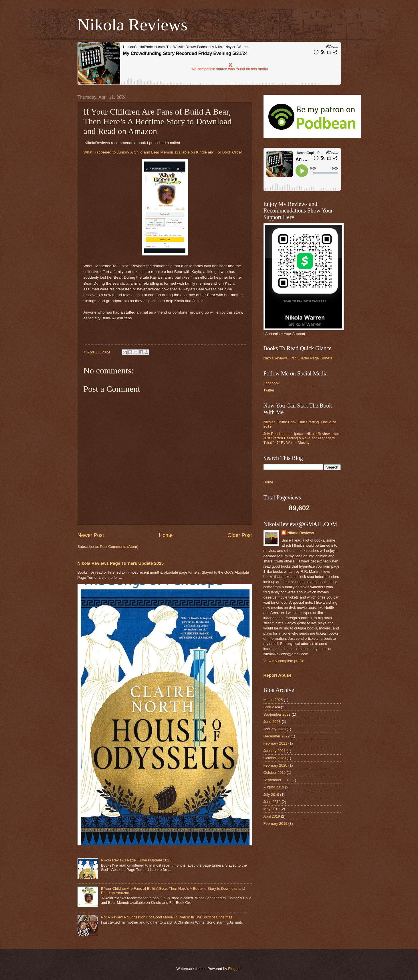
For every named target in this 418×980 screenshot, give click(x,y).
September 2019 (277, 780)
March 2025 (273, 700)
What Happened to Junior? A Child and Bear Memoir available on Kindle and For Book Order (163, 152)
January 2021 (275, 751)
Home (166, 535)
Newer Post (91, 535)
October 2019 (275, 773)
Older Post (240, 535)
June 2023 (272, 722)
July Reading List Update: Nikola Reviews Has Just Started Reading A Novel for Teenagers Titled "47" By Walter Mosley (301, 438)
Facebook (272, 383)
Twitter (269, 390)
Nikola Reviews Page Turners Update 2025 (121, 563)
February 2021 (276, 743)
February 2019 (276, 823)
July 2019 (271, 795)
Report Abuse (278, 675)
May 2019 (272, 809)
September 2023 (277, 714)
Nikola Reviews (133, 25)
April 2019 (272, 816)
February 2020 (276, 765)
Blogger (234, 969)
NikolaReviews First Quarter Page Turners (298, 358)
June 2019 (272, 802)
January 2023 (275, 729)
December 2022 (277, 736)
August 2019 (274, 787)
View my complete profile (284, 661)
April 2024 (272, 707)
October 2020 (275, 758)
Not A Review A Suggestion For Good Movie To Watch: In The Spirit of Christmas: (167, 917)
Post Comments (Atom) (119, 547)
